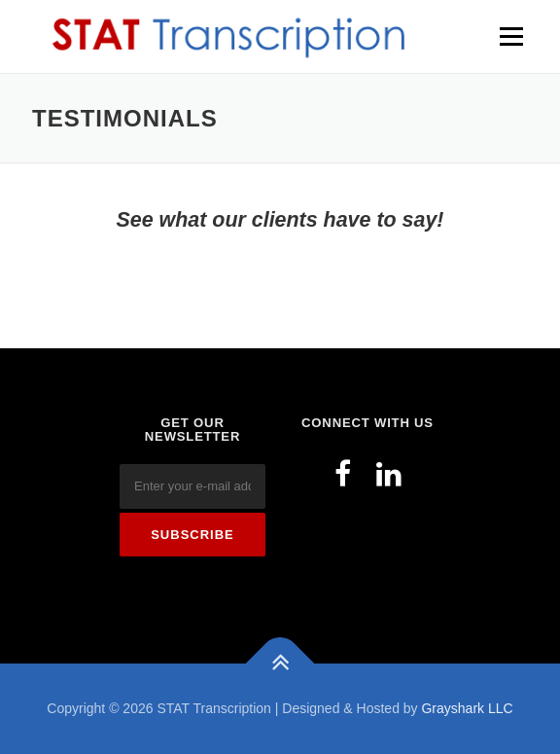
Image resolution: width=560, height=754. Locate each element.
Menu (509, 36)
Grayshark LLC (467, 708)
